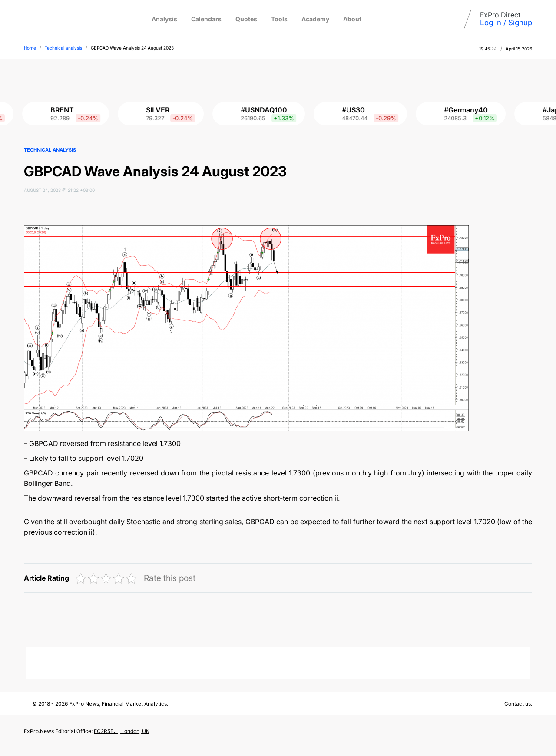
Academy (315, 19)
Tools (279, 19)
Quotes (246, 19)
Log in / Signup (506, 23)
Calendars (206, 19)
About (352, 19)
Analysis (164, 19)
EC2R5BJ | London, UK (122, 731)
